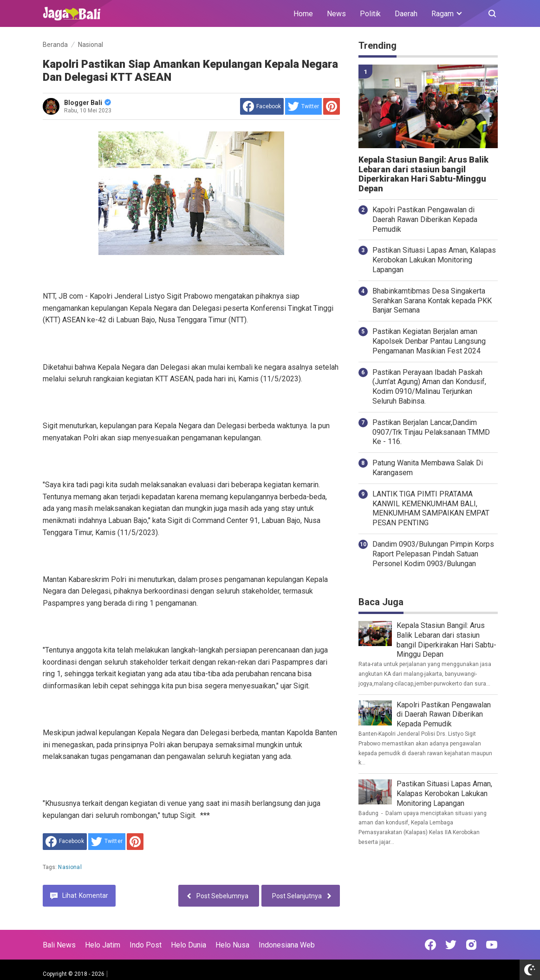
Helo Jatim (103, 945)
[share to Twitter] (303, 106)
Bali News (59, 945)
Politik (370, 14)
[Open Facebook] (430, 945)
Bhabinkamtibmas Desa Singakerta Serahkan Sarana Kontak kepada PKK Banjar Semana (432, 301)
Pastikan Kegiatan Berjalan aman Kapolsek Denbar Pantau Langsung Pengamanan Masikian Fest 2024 (429, 341)
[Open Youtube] (492, 945)
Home (303, 14)
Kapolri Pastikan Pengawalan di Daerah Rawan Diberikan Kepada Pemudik (425, 219)
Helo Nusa (232, 945)
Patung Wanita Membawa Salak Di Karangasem (428, 468)
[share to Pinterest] (332, 106)
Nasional (70, 867)
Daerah (406, 14)
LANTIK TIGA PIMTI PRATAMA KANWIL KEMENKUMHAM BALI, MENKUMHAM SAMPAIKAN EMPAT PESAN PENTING (431, 508)
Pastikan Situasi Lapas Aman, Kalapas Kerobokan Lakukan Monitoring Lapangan (434, 260)
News (336, 14)
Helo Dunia (189, 945)
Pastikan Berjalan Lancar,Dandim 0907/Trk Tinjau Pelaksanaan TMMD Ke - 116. (431, 432)
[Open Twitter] (451, 945)
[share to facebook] (262, 106)
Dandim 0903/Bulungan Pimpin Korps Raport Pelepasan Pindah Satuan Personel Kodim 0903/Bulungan (433, 554)
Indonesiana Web (287, 945)
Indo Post (146, 945)
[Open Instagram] (471, 945)
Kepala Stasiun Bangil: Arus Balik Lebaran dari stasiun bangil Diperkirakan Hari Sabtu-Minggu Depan (423, 174)
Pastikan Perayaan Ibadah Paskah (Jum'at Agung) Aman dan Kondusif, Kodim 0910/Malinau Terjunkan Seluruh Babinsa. (429, 387)
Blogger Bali (88, 103)
